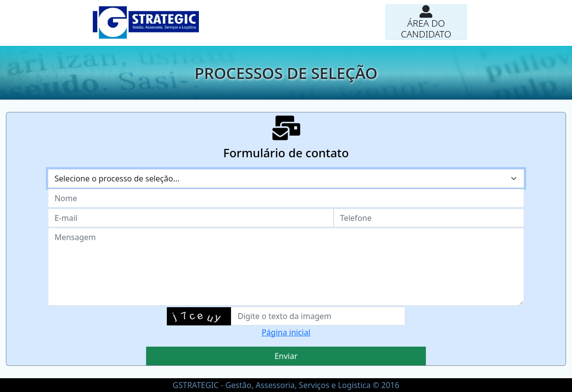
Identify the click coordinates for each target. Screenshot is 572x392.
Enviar (286, 356)
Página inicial (286, 332)
